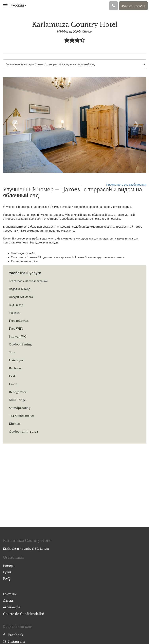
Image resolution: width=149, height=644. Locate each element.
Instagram (14, 641)
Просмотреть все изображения (126, 185)
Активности (11, 607)
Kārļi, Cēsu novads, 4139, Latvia (26, 549)
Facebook (13, 635)
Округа (8, 601)
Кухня (7, 572)
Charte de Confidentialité (23, 614)
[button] (14, 125)
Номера (9, 566)
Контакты (10, 594)
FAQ (7, 579)
